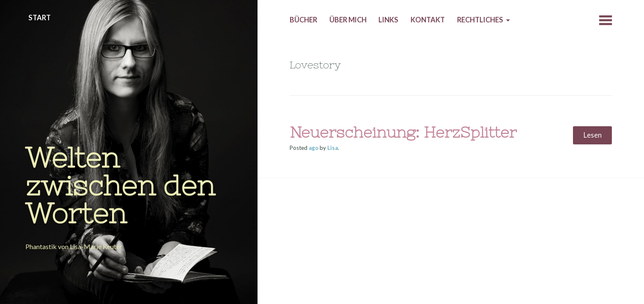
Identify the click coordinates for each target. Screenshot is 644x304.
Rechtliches (480, 20)
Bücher (303, 20)
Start (40, 18)
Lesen (593, 135)
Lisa (333, 148)
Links (388, 20)
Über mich (348, 20)
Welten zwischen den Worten (120, 186)
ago (314, 148)
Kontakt (428, 20)
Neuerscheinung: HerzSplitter (403, 132)
